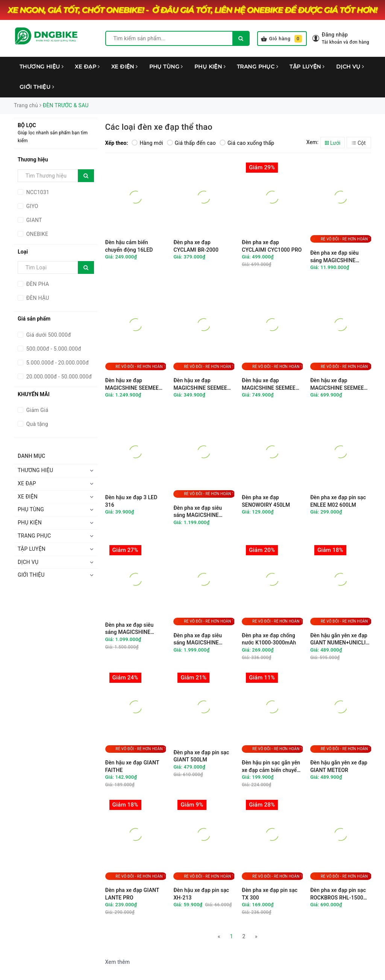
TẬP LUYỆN (307, 67)
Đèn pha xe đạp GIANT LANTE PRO (132, 894)
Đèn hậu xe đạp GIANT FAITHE (132, 766)
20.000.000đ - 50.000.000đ (58, 377)
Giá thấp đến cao (191, 143)
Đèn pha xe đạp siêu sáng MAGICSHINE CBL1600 (130, 629)
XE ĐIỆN (125, 67)
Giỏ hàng (281, 39)
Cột (359, 143)
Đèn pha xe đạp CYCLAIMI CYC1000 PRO (272, 246)
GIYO (32, 206)
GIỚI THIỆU (37, 87)
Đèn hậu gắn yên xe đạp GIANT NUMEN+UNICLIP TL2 (340, 639)
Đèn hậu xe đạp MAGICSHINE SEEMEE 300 (132, 384)
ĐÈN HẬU (37, 298)
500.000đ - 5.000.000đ (53, 349)
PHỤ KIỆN (210, 67)
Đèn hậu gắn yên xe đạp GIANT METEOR (339, 766)
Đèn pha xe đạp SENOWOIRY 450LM (266, 501)
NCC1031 (37, 192)
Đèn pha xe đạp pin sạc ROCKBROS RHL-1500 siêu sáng (338, 894)
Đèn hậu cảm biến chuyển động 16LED (129, 246)
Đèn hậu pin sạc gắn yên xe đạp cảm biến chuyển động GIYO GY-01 (271, 767)
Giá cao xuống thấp (247, 143)
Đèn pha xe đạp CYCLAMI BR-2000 (196, 246)
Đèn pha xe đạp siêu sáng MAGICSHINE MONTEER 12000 (334, 257)
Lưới (333, 143)
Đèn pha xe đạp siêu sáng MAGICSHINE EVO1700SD (198, 639)
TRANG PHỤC (258, 67)
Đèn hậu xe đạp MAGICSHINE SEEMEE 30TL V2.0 (200, 384)
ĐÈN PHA (37, 284)
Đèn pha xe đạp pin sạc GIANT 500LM (201, 756)
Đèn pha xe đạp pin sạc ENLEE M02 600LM (338, 501)
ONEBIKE (36, 234)
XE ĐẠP (87, 67)
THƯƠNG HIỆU (42, 67)
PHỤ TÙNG (166, 67)
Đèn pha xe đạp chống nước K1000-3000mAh (269, 639)
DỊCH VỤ (350, 67)
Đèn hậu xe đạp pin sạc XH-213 (201, 894)
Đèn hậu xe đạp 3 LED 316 (131, 501)
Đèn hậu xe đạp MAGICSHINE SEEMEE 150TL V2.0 (269, 384)
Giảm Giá (37, 410)
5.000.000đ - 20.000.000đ (57, 363)
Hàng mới (147, 143)
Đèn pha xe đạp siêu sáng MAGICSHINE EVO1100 (198, 512)
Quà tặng (36, 424)
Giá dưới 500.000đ (48, 335)
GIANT (33, 220)
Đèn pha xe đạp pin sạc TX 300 (270, 894)
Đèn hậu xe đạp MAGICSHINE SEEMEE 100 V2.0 (337, 384)
